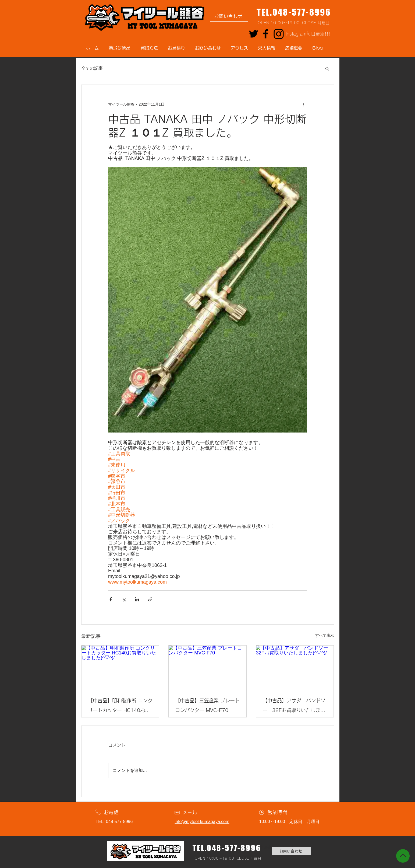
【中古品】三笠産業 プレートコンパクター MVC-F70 (207, 705)
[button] (327, 68)
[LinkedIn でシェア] (137, 599)
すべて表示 (325, 635)
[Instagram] (279, 34)
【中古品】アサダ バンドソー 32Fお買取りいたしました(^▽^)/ (294, 707)
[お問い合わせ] (229, 16)
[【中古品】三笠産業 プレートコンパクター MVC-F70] (207, 667)
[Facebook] (266, 34)
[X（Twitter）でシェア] (124, 599)
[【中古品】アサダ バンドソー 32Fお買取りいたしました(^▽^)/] (295, 667)
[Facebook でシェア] (111, 599)
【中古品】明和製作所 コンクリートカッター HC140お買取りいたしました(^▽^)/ (120, 707)
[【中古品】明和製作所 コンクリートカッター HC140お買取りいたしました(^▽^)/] (120, 667)
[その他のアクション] (304, 104)
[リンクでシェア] (150, 599)
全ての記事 (92, 68)
